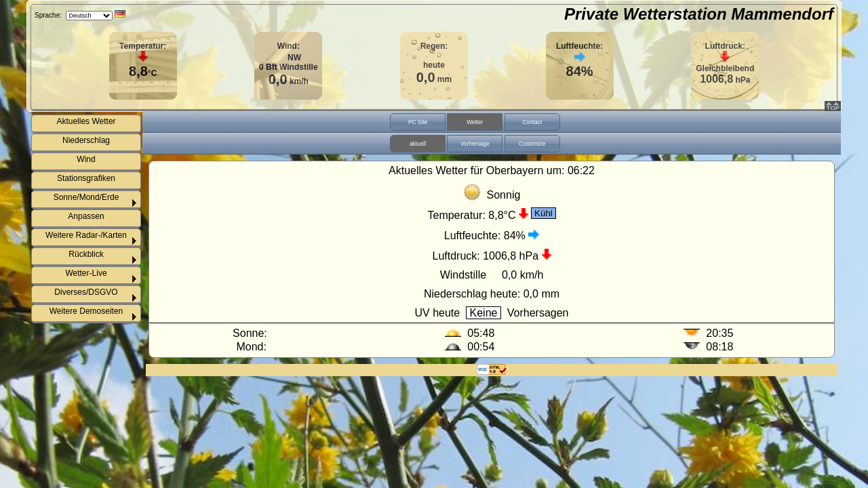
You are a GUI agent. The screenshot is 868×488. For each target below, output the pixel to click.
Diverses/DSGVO (86, 292)
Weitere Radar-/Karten (86, 235)
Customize (532, 144)
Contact (532, 122)
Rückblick (86, 254)
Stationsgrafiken (86, 178)
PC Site (418, 122)
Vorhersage (475, 144)
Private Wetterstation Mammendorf (699, 14)
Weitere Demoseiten (86, 311)
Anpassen (86, 216)
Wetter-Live (86, 273)
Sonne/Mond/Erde (86, 197)
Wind (86, 159)
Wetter (475, 122)
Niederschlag (86, 140)
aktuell (418, 144)
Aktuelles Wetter (86, 121)
